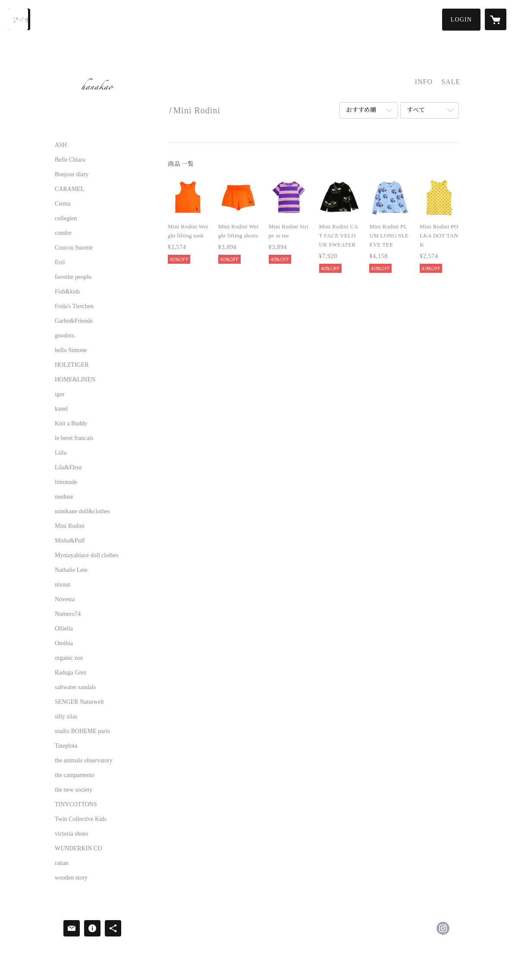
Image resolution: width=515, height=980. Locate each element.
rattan (62, 863)
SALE (451, 82)
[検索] (19, 19)
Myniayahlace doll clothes (87, 556)
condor (63, 233)
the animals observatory (84, 761)
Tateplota (66, 746)
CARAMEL (69, 189)
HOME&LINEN (75, 380)
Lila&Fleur (68, 468)
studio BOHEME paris (82, 731)
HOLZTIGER (72, 365)
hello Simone (71, 350)
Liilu (61, 453)
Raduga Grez (71, 673)
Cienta (63, 204)
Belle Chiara (70, 160)
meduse (64, 497)
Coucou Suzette (74, 248)
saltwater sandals (75, 687)
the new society (74, 790)
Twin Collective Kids (81, 819)
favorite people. (74, 277)
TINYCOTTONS (76, 805)
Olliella (64, 629)
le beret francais (74, 438)
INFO (424, 82)
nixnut (63, 585)
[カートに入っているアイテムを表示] (496, 19)
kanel (61, 409)
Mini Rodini (70, 526)
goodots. (65, 336)
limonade (66, 482)
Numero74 (68, 614)
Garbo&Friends (74, 321)
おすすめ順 (361, 110)
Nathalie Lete (71, 570)
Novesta (65, 599)
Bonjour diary (72, 175)
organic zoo (69, 658)
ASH (61, 145)
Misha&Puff (70, 541)
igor (60, 394)
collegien (66, 218)
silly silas (66, 717)
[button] (461, 20)
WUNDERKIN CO (78, 849)
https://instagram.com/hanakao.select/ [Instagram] (443, 928)
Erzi (60, 262)
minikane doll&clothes (82, 512)
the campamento (75, 775)
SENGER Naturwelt (79, 702)
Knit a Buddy (71, 424)
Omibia (64, 643)
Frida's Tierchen (74, 306)
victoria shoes (71, 834)
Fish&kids (67, 292)
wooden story (71, 878)
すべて (416, 110)
